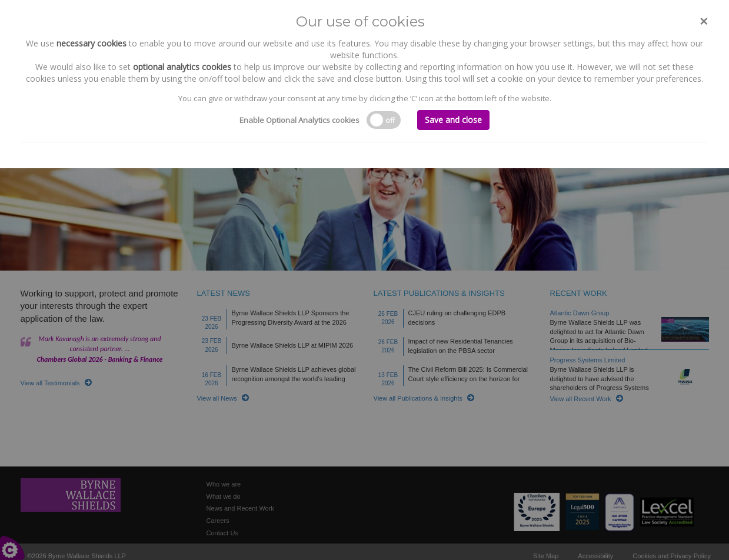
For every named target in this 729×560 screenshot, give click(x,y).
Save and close (453, 120)
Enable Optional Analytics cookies (299, 120)
